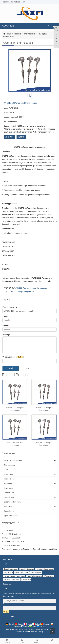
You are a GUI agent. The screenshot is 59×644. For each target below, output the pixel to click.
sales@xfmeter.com (15, 545)
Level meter (9, 488)
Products (18, 34)
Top (52, 641)
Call (22, 641)
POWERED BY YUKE (30, 632)
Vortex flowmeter (36, 573)
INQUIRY (9, 137)
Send (11, 368)
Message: (6, 335)
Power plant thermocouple (44, 569)
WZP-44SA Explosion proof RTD (23, 292)
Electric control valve (21, 573)
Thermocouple (29, 34)
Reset (28, 368)
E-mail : (6, 325)
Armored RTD (8, 573)
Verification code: (10, 357)
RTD (6, 470)
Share (7, 641)
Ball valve (8, 506)
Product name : (10, 307)
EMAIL (21, 137)
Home (9, 34)
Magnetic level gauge (10, 569)
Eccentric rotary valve (12, 502)
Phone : (7, 316)
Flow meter (8, 483)
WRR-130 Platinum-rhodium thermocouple (31, 288)
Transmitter (8, 474)
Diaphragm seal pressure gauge (14, 576)
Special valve (9, 511)
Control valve (9, 493)
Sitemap (40, 632)
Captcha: (6, 604)
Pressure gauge (10, 479)
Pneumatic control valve (11, 580)
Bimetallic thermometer (13, 460)
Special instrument (11, 516)
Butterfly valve (10, 497)
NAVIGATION (8, 26)
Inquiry (37, 641)
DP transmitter (48, 576)
